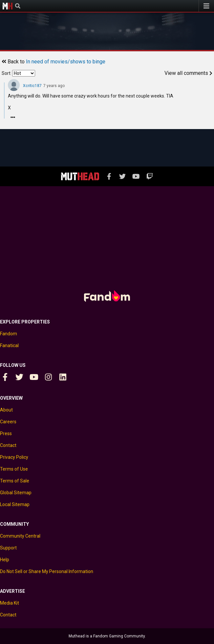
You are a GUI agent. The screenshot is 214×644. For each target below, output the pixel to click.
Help (5, 560)
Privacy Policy (14, 457)
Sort (6, 73)
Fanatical (9, 345)
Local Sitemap (15, 504)
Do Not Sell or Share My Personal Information (47, 571)
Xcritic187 (32, 86)
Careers (8, 422)
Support (8, 548)
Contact (8, 445)
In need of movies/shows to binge (66, 62)
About (6, 410)
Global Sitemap (16, 493)
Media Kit (10, 603)
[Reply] (13, 117)
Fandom (9, 334)
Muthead (8, 6)
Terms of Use (14, 469)
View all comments (188, 73)
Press (6, 433)
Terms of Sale (15, 481)
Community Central (20, 536)
